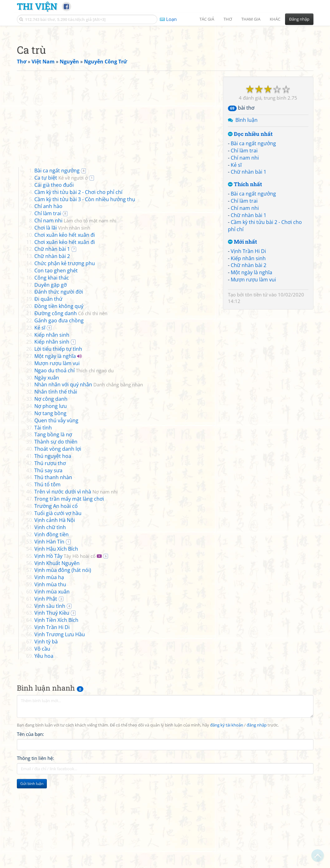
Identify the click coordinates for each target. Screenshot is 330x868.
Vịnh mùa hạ (49, 665)
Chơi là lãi (62, 315)
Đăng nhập (299, 19)
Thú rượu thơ (50, 551)
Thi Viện (37, 6)
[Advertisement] (165, 73)
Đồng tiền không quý (59, 394)
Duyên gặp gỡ (51, 372)
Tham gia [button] (251, 19)
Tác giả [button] (207, 19)
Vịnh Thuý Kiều (52, 700)
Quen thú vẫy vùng (56, 508)
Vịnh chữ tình (50, 615)
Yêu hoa (44, 743)
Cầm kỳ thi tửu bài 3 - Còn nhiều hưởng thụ (85, 287)
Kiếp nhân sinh (248, 346)
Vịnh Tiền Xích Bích (56, 707)
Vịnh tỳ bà (46, 729)
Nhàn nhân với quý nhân (89, 472)
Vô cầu (42, 736)
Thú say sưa (48, 558)
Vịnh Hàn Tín (49, 629)
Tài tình (43, 515)
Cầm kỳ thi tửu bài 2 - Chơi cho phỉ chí (78, 280)
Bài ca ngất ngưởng (253, 231)
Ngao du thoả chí (74, 458)
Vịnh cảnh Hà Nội (55, 608)
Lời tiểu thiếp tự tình (58, 436)
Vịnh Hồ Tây (65, 643)
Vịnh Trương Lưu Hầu (60, 722)
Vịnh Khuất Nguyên (57, 651)
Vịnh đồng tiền (52, 622)
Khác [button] (275, 19)
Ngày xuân (47, 465)
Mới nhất (242, 329)
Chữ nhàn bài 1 (249, 259)
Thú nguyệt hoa (53, 543)
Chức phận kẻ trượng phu (65, 351)
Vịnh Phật (46, 686)
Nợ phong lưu (51, 494)
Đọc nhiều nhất (250, 222)
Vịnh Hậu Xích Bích (56, 636)
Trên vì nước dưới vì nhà (76, 579)
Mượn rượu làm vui (253, 367)
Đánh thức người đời (59, 379)
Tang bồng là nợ (53, 522)
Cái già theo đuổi (54, 272)
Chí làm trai (244, 238)
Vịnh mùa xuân (52, 679)
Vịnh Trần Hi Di (248, 339)
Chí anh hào (48, 294)
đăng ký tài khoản (227, 813)
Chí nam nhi (245, 245)
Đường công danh (71, 401)
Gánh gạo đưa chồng (59, 408)
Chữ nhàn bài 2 (249, 353)
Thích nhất (245, 272)
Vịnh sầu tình (50, 693)
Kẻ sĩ (236, 252)
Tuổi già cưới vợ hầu (58, 601)
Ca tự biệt (61, 265)
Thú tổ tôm (47, 572)
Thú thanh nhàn (53, 565)
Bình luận (246, 207)
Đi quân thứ (48, 386)
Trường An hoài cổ (56, 593)
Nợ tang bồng (50, 501)
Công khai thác (52, 365)
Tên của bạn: (30, 821)
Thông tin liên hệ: (35, 846)
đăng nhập (257, 813)
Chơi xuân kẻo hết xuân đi (65, 322)
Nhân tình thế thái (56, 479)
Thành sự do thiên (56, 529)
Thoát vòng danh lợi (58, 536)
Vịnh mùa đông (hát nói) (63, 657)
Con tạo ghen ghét (56, 358)
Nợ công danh (51, 486)
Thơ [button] (228, 19)
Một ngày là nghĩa (251, 360)
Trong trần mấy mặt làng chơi (69, 586)
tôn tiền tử (256, 382)
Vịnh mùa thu (50, 672)
